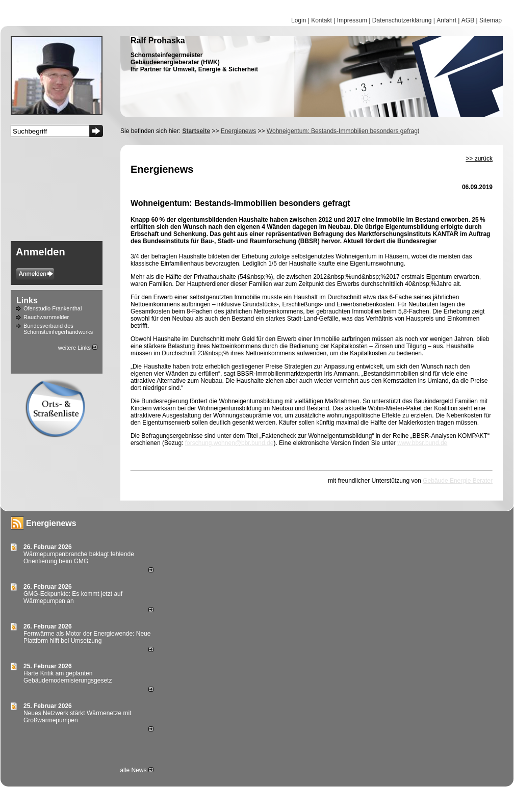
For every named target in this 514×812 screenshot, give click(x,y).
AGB (468, 20)
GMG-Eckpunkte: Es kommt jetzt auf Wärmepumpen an (73, 597)
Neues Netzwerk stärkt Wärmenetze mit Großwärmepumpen (77, 717)
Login (299, 20)
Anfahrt (446, 20)
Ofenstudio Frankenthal (53, 308)
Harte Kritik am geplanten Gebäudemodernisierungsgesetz (68, 677)
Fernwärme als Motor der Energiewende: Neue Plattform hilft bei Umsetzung (87, 637)
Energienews (51, 523)
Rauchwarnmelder (46, 317)
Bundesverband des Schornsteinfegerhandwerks (58, 329)
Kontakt (322, 20)
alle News (136, 770)
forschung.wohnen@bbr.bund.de (229, 443)
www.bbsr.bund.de (422, 443)
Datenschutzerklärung (402, 20)
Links (27, 300)
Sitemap (491, 20)
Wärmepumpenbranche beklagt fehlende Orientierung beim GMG (79, 558)
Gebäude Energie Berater (458, 481)
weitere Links (78, 348)
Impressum (352, 20)
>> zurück (479, 159)
